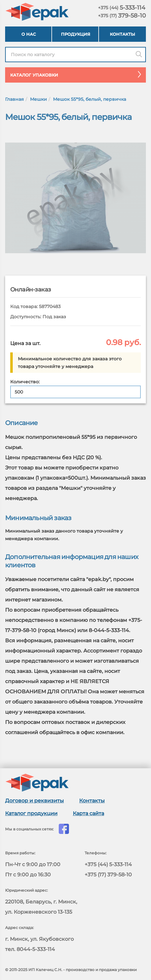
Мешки (38, 99)
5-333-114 (122, 8)
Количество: (25, 382)
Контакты (122, 34)
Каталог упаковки (78, 74)
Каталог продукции (31, 813)
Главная (15, 99)
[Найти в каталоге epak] (75, 55)
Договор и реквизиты (34, 801)
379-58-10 (122, 16)
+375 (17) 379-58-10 (108, 875)
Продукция (76, 34)
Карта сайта (88, 813)
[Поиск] (139, 55)
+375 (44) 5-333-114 (108, 864)
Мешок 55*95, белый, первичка (90, 99)
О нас (29, 34)
